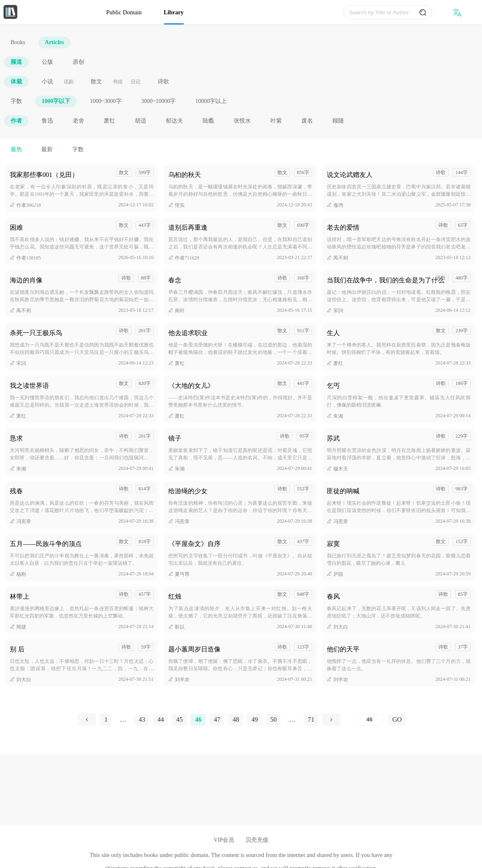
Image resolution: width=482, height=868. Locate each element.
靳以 (176, 627)
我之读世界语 (29, 386)
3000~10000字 (159, 101)
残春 (16, 491)
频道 (16, 62)
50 (273, 719)
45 (179, 719)
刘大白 (337, 627)
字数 (16, 101)
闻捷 (18, 627)
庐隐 (335, 574)
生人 (333, 333)
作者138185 (25, 258)
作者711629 (184, 258)
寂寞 (333, 544)
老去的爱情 (343, 227)
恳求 (16, 438)
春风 (333, 596)
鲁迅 (47, 121)
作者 (16, 121)
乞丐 (333, 386)
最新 (47, 149)
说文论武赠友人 (350, 175)
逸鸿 (335, 205)
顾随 (338, 121)
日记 (136, 82)
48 (236, 719)
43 (142, 719)
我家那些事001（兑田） (44, 175)
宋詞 (335, 311)
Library (174, 12)
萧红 (109, 121)
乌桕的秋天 (185, 175)
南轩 (176, 311)
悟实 (176, 205)
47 (217, 719)
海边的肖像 (26, 280)
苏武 (333, 438)
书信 (118, 82)
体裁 (16, 82)
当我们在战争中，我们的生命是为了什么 (386, 280)
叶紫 (276, 121)
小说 (47, 82)
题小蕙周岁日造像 (194, 649)
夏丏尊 (179, 574)
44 (161, 719)
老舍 (78, 121)
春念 (175, 280)
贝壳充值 (257, 840)
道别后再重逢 (188, 227)
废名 (307, 121)
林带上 (20, 596)
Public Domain (124, 12)
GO (397, 719)
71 (311, 719)
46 (198, 719)
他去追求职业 (188, 333)
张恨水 (242, 121)
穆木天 (337, 469)
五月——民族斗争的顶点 (46, 544)
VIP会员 (224, 840)
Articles (55, 42)
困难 (16, 227)
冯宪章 (20, 521)
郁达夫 (174, 121)
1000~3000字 (106, 101)
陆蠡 (208, 121)
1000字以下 (56, 101)
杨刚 (18, 574)
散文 (96, 82)
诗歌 (163, 82)
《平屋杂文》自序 (194, 544)
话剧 (69, 82)
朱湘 (335, 416)
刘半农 (179, 680)
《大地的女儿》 (191, 386)
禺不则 (337, 258)
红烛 (175, 596)
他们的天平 (343, 649)
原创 (78, 62)
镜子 (175, 438)
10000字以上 (211, 101)
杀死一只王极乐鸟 (36, 333)
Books (18, 42)
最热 (16, 149)
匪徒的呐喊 (343, 491)
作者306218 (25, 205)
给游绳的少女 (188, 491)
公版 (47, 62)
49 (254, 719)
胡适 (141, 121)
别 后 (17, 649)
